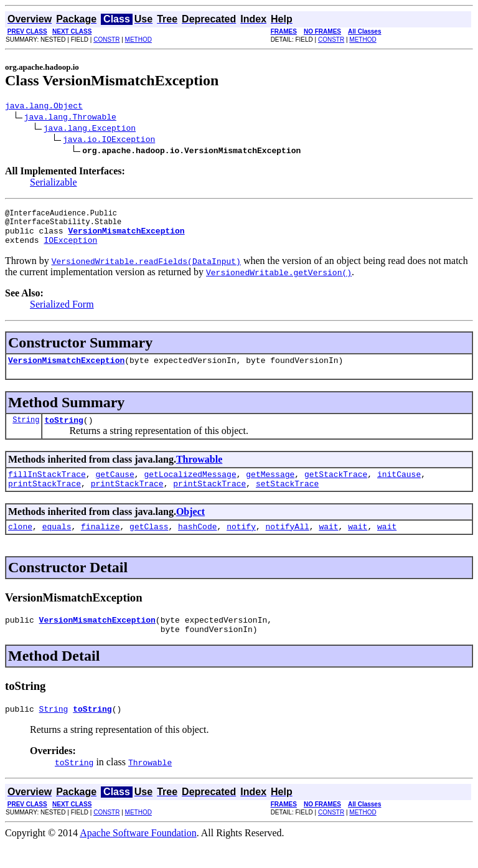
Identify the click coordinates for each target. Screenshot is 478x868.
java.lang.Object (44, 107)
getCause (115, 489)
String (26, 432)
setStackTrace (287, 500)
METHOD (138, 40)
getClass (149, 545)
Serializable (54, 184)
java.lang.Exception (90, 130)
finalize (100, 545)
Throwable (199, 472)
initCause (399, 489)
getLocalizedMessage (190, 489)
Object (190, 528)
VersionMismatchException (66, 371)
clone (20, 545)
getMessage (270, 489)
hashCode (197, 545)
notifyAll (288, 545)
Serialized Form (62, 314)
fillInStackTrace (47, 489)
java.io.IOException (109, 141)
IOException (70, 249)
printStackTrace (45, 500)
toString (63, 433)
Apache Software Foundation (138, 857)
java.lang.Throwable (70, 118)
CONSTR (106, 40)
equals (57, 545)
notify (241, 545)
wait (328, 545)
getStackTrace (336, 489)
